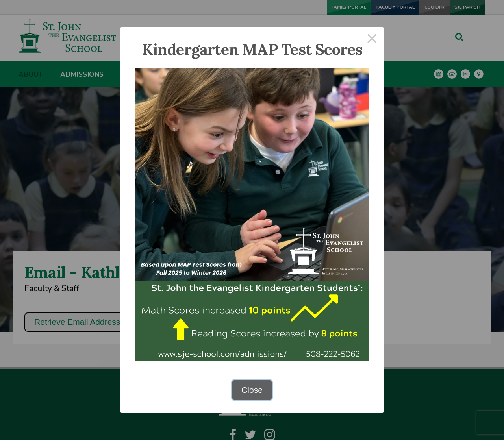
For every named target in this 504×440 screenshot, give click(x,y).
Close (252, 390)
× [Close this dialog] (372, 40)
